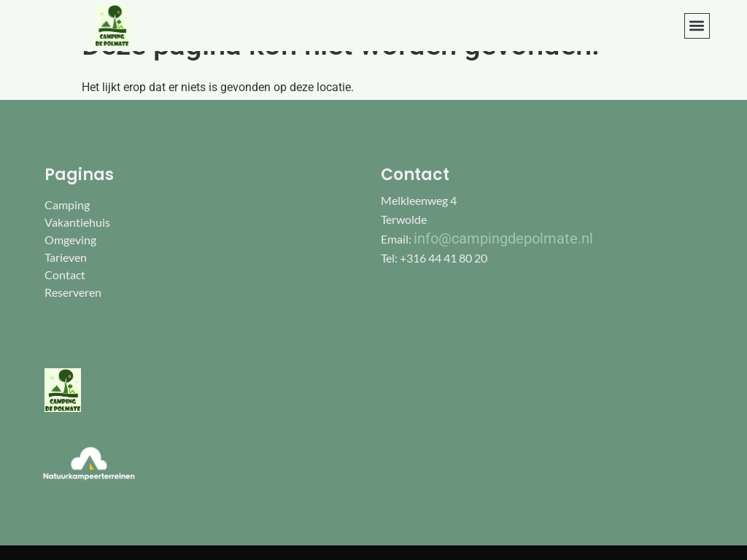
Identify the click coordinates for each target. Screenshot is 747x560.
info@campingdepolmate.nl (503, 238)
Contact (65, 275)
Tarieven (66, 257)
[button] (697, 26)
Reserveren (73, 292)
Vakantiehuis (77, 222)
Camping (67, 205)
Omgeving (70, 240)
